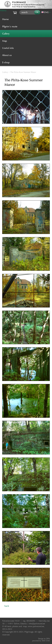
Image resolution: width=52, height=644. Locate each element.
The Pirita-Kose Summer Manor (23, 72)
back (7, 606)
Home (5, 19)
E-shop (6, 62)
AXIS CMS (41, 641)
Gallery (5, 72)
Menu (3, 10)
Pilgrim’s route (10, 26)
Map (5, 41)
